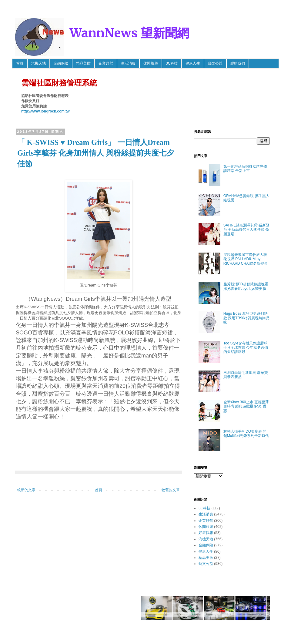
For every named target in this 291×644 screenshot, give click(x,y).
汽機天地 (38, 63)
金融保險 (61, 63)
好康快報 (206, 533)
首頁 (20, 63)
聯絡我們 (238, 63)
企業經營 (106, 63)
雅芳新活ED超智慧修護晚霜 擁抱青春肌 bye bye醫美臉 (246, 286)
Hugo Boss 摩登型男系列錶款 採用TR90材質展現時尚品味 (247, 318)
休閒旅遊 (151, 63)
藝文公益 (215, 63)
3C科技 (172, 63)
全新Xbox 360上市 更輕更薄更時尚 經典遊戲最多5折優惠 (246, 406)
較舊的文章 (171, 490)
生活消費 (128, 63)
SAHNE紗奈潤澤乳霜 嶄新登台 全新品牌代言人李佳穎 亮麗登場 (247, 230)
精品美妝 (83, 63)
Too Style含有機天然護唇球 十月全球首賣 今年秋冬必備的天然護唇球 (246, 348)
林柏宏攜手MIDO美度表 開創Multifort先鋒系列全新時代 (246, 434)
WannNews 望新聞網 (129, 33)
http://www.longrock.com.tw (45, 111)
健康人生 (193, 63)
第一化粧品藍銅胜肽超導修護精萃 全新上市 (245, 169)
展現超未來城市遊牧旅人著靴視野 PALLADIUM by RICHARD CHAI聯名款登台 (246, 259)
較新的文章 (26, 490)
